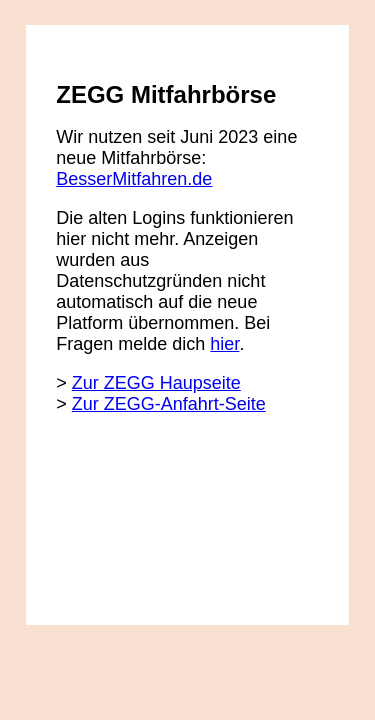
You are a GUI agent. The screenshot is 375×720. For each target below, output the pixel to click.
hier (224, 344)
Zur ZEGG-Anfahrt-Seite (169, 404)
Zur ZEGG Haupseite (156, 383)
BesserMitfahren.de (134, 179)
